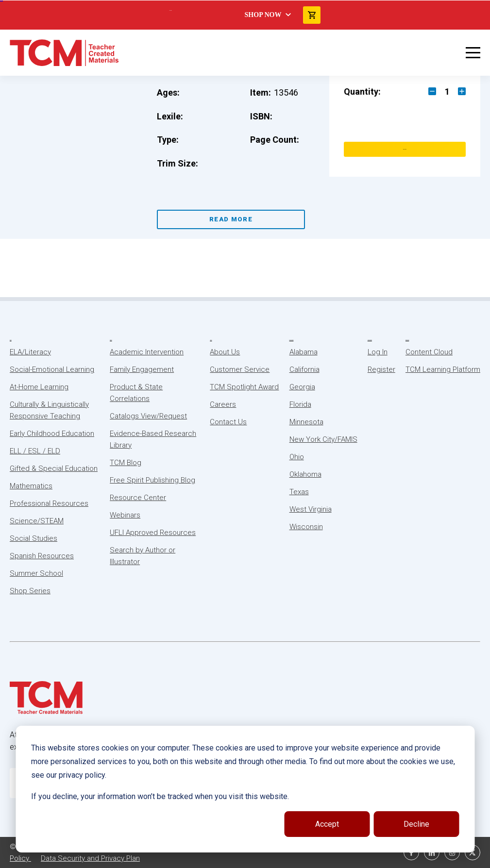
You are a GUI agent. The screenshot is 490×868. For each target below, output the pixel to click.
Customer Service (240, 369)
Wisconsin (306, 527)
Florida (300, 404)
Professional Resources (49, 503)
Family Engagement (142, 369)
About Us (211, 340)
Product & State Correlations (136, 393)
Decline (416, 824)
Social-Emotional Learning (52, 369)
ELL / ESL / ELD (35, 451)
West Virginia (311, 509)
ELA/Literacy (30, 352)
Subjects (11, 340)
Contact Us (228, 422)
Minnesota (306, 422)
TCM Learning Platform (443, 369)
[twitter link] (473, 852)
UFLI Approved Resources (153, 533)
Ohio (297, 457)
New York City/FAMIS (323, 439)
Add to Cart (405, 149)
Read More (231, 219)
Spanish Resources (42, 556)
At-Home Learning (39, 387)
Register (381, 369)
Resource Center (138, 498)
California (304, 369)
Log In (378, 352)
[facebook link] (411, 852)
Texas (299, 492)
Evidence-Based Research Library (153, 439)
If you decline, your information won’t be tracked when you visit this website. (160, 796)
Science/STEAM (37, 521)
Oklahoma (305, 474)
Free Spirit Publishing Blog (152, 480)
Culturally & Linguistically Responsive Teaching (49, 410)
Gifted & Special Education (54, 468)
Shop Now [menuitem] (263, 15)
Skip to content (1, 0)
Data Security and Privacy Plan (90, 858)
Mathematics (31, 486)
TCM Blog (126, 463)
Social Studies (34, 538)
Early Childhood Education (52, 434)
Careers (223, 404)
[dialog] (245, 789)
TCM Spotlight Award (244, 387)
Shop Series (30, 591)
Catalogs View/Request (148, 416)
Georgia (302, 387)
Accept (327, 824)
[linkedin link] (432, 852)
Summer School (36, 573)
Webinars (125, 515)
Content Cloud (429, 352)
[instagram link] (452, 852)
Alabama (304, 352)
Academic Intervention (147, 352)
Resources (111, 340)
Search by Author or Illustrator (143, 556)
